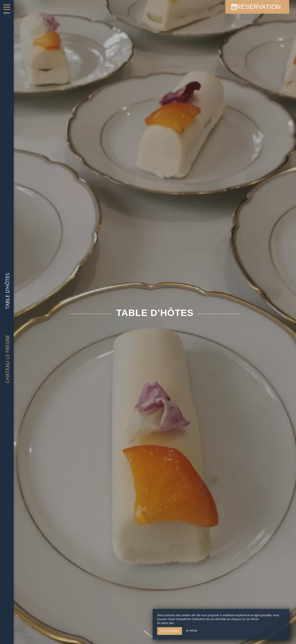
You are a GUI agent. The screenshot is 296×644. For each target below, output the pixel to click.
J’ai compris (170, 631)
